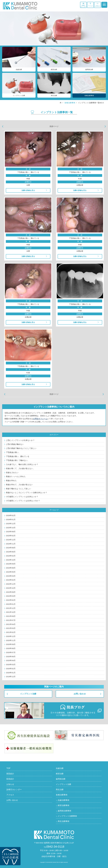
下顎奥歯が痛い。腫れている (18, 456)
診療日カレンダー (83, 5)
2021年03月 (11, 628)
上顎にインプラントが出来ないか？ (20, 440)
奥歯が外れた (11, 480)
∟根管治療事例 (63, 805)
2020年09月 (11, 644)
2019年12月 (11, 677)
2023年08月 (11, 568)
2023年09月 (11, 564)
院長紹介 (10, 779)
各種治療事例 (70, 103)
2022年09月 (11, 592)
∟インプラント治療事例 (66, 816)
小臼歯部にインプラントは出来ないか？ (22, 497)
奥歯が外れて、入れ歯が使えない (19, 485)
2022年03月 (11, 596)
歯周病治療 (61, 779)
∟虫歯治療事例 (63, 800)
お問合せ (97, 5)
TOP (8, 768)
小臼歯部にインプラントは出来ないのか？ (23, 501)
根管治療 (60, 774)
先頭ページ (54, 126)
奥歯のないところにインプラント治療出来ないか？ (27, 493)
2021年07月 (11, 620)
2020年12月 (11, 636)
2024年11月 (11, 544)
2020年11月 (11, 640)
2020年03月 (11, 664)
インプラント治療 (28, 694)
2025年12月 (11, 524)
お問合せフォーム (40, 419)
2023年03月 (11, 576)
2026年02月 (11, 515)
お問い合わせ (80, 694)
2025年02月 (11, 536)
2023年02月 (11, 580)
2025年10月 (11, 528)
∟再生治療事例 (63, 821)
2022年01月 (11, 604)
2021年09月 (11, 616)
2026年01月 (11, 519)
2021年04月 (11, 624)
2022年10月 (11, 588)
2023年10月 (11, 560)
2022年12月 (11, 584)
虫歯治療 (60, 768)
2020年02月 (11, 669)
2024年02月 (11, 556)
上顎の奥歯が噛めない (15, 444)
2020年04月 (11, 660)
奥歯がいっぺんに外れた (16, 476)
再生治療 (60, 790)
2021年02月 (11, 632)
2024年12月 (11, 540)
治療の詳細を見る (28, 190)
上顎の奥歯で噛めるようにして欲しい (21, 448)
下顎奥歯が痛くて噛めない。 (18, 460)
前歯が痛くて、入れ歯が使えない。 (20, 468)
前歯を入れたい (12, 472)
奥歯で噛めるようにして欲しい (18, 489)
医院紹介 (10, 774)
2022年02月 (11, 600)
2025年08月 (11, 532)
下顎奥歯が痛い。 (13, 452)
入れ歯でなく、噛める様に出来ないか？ (22, 464)
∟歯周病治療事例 (63, 811)
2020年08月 (11, 648)
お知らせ (10, 784)
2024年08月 (11, 548)
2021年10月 (11, 612)
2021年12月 (11, 608)
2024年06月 (11, 552)
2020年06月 (11, 656)
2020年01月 (11, 673)
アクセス (90, 5)
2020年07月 (11, 652)
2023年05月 (11, 572)
